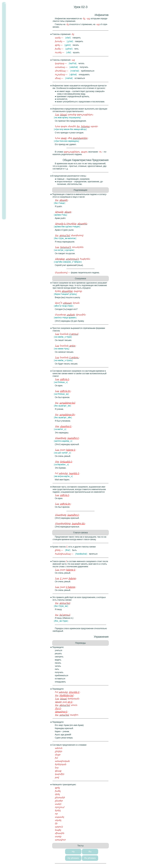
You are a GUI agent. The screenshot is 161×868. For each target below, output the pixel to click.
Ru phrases (90, 858)
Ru (90, 852)
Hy (73, 852)
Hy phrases (73, 858)
